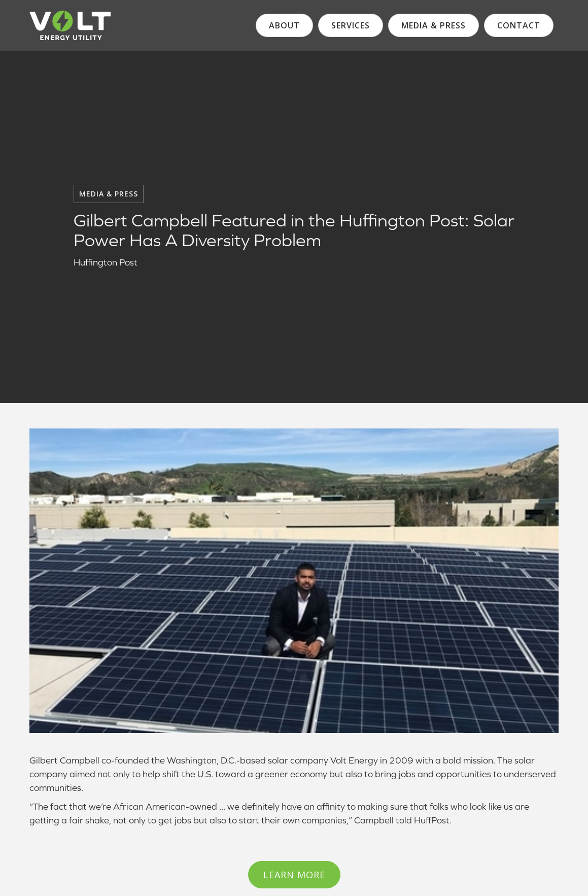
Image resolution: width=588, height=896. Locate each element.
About (284, 25)
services (351, 25)
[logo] (70, 25)
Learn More (294, 875)
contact (519, 25)
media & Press (434, 25)
